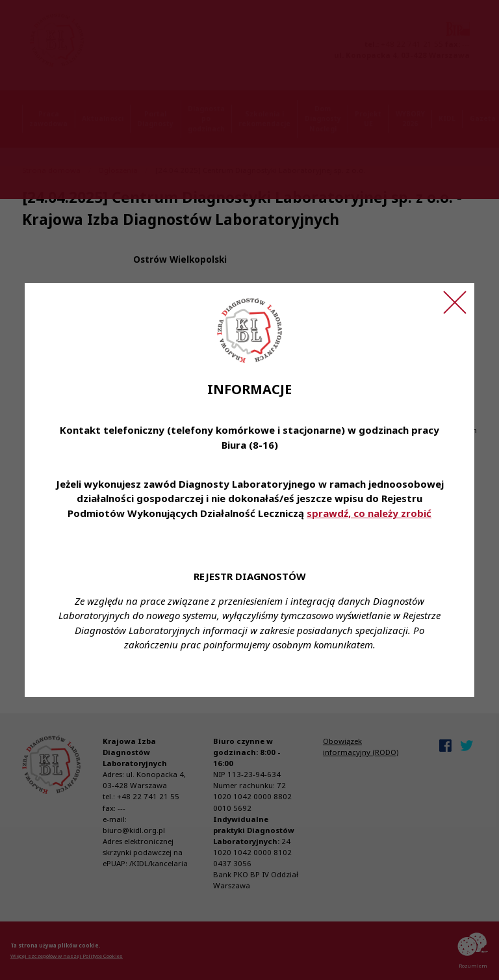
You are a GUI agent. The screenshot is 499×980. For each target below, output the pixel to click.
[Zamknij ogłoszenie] (455, 302)
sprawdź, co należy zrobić (369, 513)
